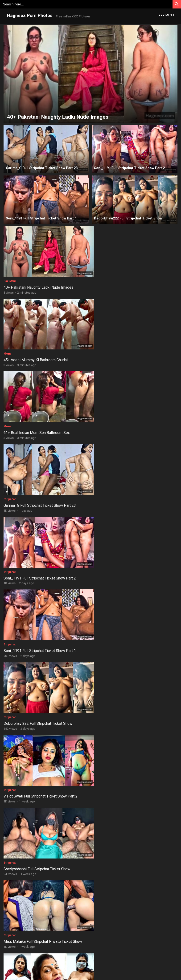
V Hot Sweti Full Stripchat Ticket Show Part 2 (129, 495)
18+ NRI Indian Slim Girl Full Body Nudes (125, 775)
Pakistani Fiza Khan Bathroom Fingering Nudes (130, 705)
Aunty (96, 908)
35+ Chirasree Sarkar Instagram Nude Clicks (128, 845)
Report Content (131, 962)
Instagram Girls (102, 838)
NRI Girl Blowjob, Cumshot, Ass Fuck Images (40, 775)
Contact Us (86, 962)
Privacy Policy (107, 962)
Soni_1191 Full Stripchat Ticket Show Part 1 (128, 425)
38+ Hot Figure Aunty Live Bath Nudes (123, 915)
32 (99, 936)
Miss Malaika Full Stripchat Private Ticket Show (131, 565)
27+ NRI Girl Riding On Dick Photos (32, 915)
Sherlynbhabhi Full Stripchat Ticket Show (37, 565)
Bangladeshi (12, 698)
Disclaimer (50, 962)
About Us (68, 962)
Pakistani (10, 278)
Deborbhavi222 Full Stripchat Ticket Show (38, 495)
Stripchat (98, 348)
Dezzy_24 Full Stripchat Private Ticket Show (40, 635)
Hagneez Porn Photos (30, 15)
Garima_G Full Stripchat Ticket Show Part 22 (128, 635)
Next (114, 936)
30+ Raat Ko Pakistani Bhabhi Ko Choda (36, 845)
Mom (95, 278)
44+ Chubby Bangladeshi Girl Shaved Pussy (39, 705)
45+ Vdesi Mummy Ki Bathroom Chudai (124, 285)
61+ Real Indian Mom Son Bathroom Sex (37, 355)
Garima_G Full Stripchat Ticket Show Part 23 (128, 355)
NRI (6, 769)
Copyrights (112, 954)
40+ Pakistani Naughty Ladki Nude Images (39, 285)
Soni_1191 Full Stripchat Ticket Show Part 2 (40, 425)
